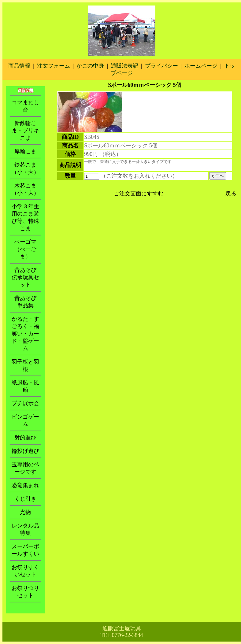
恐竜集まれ (25, 485)
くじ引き (25, 499)
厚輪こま (25, 151)
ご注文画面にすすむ (139, 194)
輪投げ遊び (25, 451)
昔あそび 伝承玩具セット (27, 277)
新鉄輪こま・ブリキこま (25, 131)
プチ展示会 (25, 403)
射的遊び (25, 438)
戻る (231, 194)
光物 (25, 512)
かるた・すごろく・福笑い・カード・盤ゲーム (25, 334)
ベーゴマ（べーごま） (25, 249)
